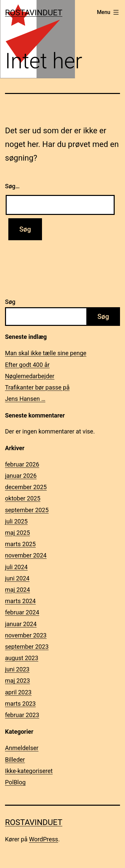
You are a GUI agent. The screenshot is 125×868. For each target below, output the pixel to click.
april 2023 (18, 692)
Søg (10, 302)
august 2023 (22, 658)
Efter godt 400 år (27, 365)
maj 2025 (17, 533)
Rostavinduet (34, 13)
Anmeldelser (22, 748)
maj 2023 (17, 681)
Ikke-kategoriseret (29, 771)
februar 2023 (22, 715)
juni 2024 (17, 578)
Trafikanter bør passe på (37, 387)
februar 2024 (22, 612)
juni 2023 (17, 669)
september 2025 (27, 510)
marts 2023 (20, 704)
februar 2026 (22, 464)
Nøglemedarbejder (30, 376)
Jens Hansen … (25, 399)
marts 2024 (20, 601)
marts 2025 (20, 544)
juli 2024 (16, 567)
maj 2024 (17, 590)
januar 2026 (21, 476)
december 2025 (26, 487)
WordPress (43, 839)
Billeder (15, 760)
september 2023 (27, 647)
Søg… (12, 186)
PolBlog (15, 782)
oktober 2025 (23, 498)
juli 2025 (16, 521)
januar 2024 (21, 624)
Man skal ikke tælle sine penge (46, 353)
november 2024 (26, 555)
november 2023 (26, 635)
